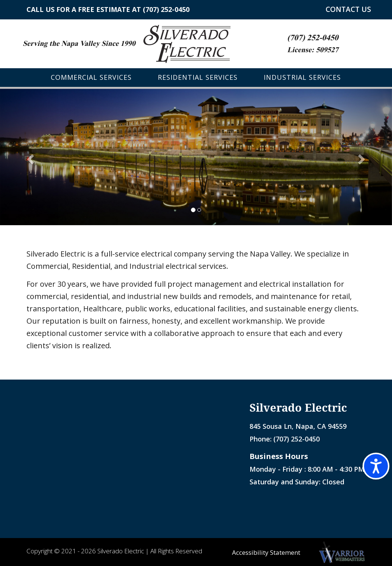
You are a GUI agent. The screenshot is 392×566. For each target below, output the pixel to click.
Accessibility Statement (266, 552)
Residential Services (198, 78)
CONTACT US (348, 10)
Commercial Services (91, 78)
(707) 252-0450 (166, 9)
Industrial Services (302, 78)
